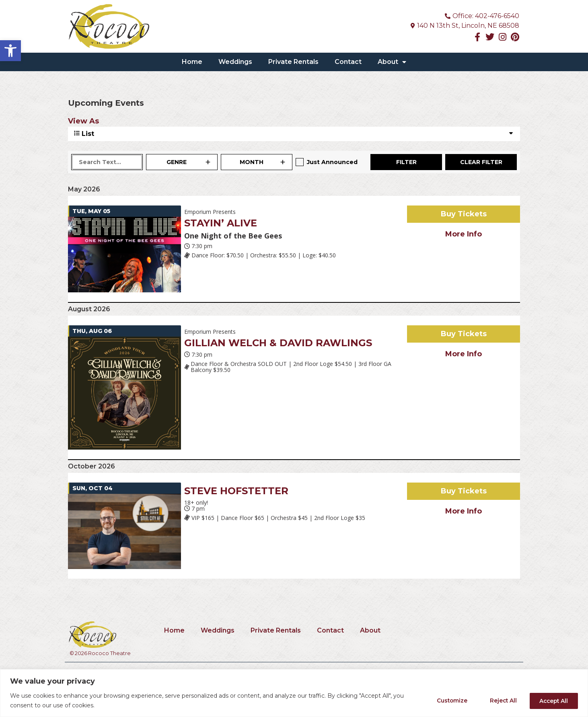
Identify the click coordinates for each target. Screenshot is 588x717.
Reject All (498, 701)
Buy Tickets (464, 214)
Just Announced (332, 162)
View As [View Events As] (83, 121)
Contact (348, 62)
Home (192, 62)
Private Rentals (293, 62)
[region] (294, 693)
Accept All (552, 701)
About (392, 62)
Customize (444, 701)
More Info (464, 234)
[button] (10, 51)
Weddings (235, 62)
